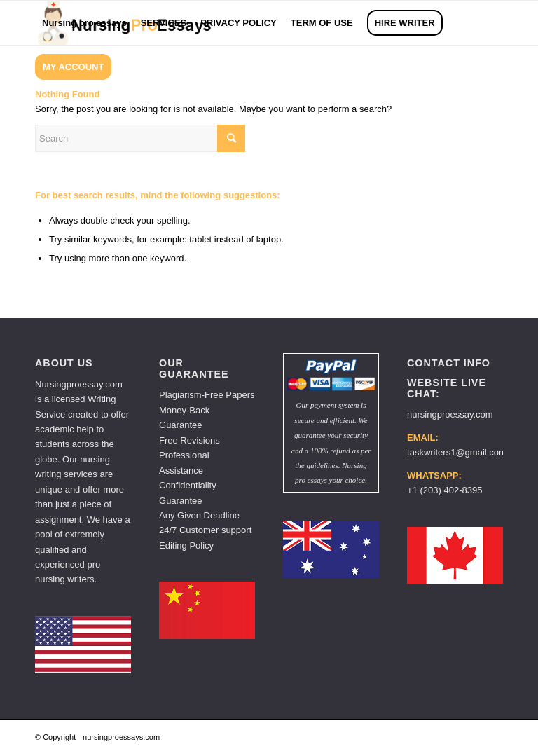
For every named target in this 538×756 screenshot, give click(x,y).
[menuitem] (84, 23)
